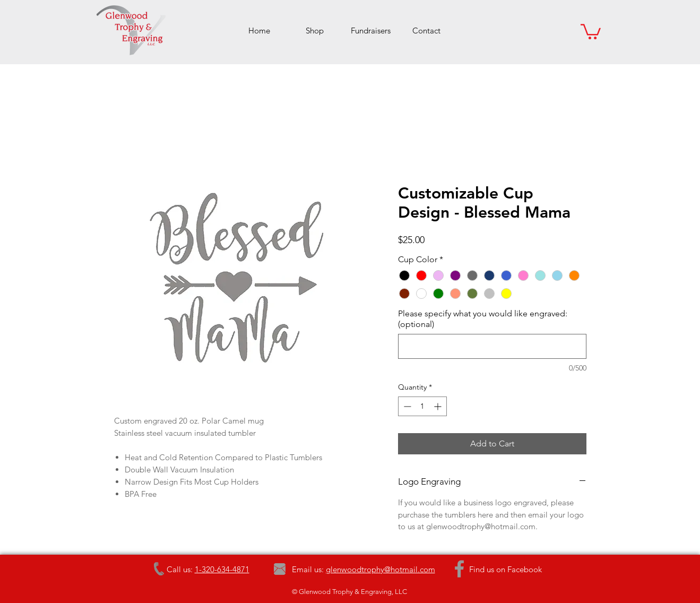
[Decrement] (406, 406)
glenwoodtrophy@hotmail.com (381, 569)
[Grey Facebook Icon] (459, 569)
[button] (591, 31)
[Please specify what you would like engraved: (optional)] (492, 346)
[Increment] (439, 406)
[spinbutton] (422, 406)
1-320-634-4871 (222, 569)
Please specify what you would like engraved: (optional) (483, 319)
